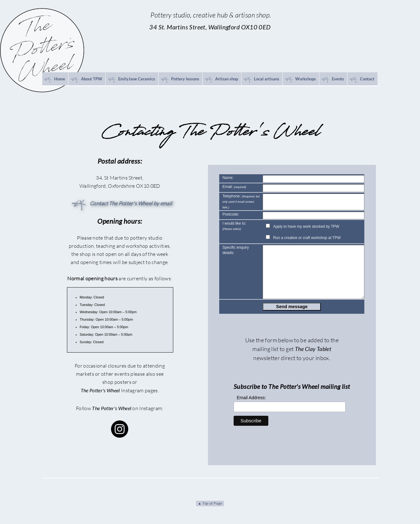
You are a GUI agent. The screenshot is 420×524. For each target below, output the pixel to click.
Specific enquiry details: (236, 250)
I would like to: (234, 226)
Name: (228, 178)
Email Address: (251, 398)
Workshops (300, 80)
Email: (234, 187)
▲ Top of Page (210, 503)
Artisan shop (221, 80)
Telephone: (241, 202)
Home (54, 80)
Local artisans (261, 80)
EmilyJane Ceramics (131, 80)
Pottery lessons (180, 80)
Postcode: (231, 214)
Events (332, 80)
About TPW (86, 80)
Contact (362, 80)
